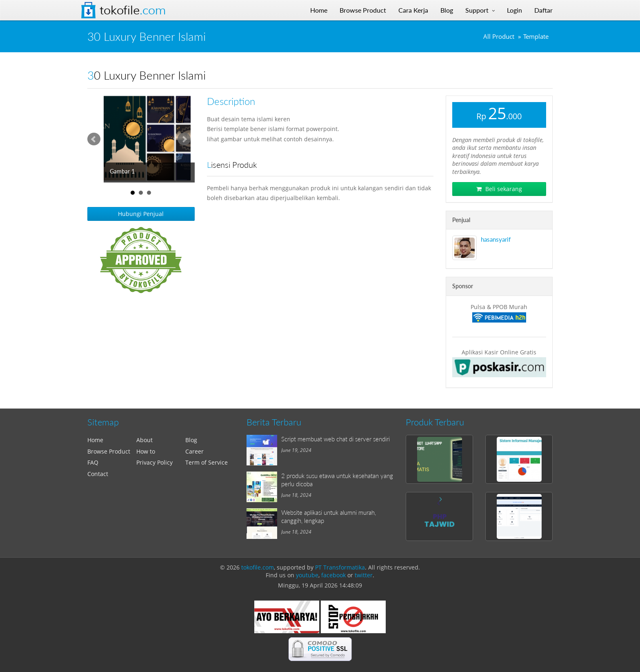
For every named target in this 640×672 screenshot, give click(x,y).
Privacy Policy (154, 462)
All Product (499, 37)
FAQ (93, 462)
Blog (191, 440)
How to (146, 451)
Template (536, 37)
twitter (364, 575)
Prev (94, 139)
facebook (333, 575)
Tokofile (133, 10)
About (144, 440)
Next (184, 139)
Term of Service (207, 462)
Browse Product (109, 451)
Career (194, 451)
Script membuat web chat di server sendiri (336, 439)
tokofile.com (258, 567)
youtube (307, 575)
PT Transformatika (340, 567)
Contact (98, 474)
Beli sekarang (499, 189)
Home (95, 440)
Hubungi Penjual (141, 214)
